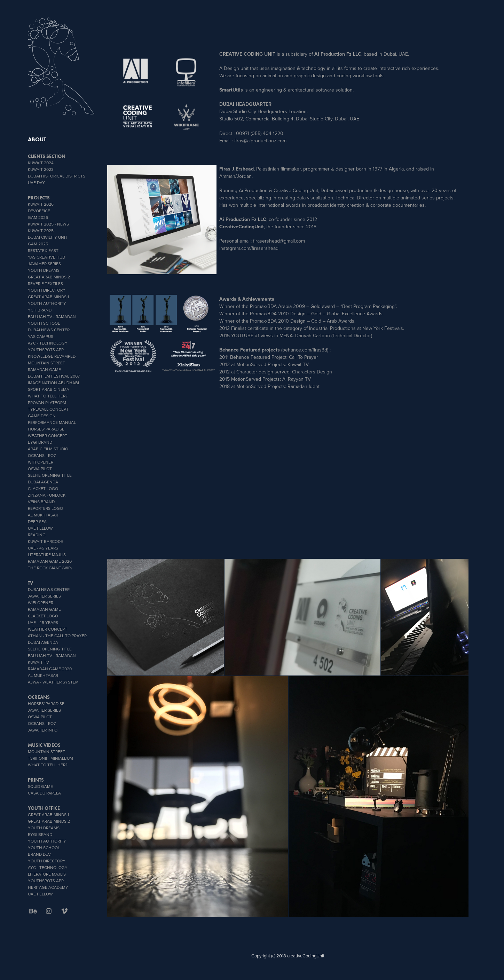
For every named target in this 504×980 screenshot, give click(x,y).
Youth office (44, 808)
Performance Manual (52, 422)
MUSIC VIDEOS (44, 745)
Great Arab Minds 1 (48, 297)
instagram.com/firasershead (249, 248)
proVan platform (47, 402)
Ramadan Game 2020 (50, 561)
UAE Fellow (40, 528)
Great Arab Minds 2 (49, 277)
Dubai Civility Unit (48, 237)
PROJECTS (39, 198)
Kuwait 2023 (41, 169)
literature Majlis (47, 555)
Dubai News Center (49, 330)
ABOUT (37, 139)
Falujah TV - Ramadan (52, 317)
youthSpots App (46, 350)
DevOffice (39, 211)
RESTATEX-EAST (43, 250)
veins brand (41, 502)
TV (30, 583)
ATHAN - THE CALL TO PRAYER (57, 636)
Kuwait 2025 (41, 231)
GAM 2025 (38, 244)
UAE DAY (36, 183)
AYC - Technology (48, 343)
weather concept (48, 436)
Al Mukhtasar (43, 515)
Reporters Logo (45, 508)
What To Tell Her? (48, 396)
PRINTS (36, 780)
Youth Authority (47, 303)
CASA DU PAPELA (44, 793)
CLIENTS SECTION (47, 156)
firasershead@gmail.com (279, 241)
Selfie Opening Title (50, 475)
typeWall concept (48, 409)
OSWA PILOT (40, 469)
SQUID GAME (40, 786)
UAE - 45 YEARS (43, 548)
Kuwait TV (38, 662)
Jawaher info (43, 730)
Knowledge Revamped (52, 356)
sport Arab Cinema (49, 389)
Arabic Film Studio (48, 449)
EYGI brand (40, 442)
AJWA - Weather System (53, 682)
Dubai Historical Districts (57, 176)
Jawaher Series (44, 264)
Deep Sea (37, 521)
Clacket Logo (43, 488)
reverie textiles (45, 283)
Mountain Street (46, 363)
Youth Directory (47, 290)
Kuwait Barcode (45, 541)
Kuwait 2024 (41, 163)
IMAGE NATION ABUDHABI (53, 383)
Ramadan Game (44, 369)
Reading (37, 535)
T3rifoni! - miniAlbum (50, 758)
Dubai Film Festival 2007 (54, 376)
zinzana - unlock (47, 495)
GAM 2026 (38, 217)
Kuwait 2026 (41, 204)
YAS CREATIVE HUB (46, 257)
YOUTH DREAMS (44, 270)
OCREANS (39, 697)
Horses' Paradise (46, 429)
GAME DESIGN (42, 416)
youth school (44, 323)
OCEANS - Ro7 (42, 455)
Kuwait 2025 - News (48, 224)
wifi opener (41, 462)
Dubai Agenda (43, 482)
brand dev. (40, 854)
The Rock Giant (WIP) (50, 568)
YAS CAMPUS (41, 336)
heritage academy (48, 887)
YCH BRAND (40, 310)
